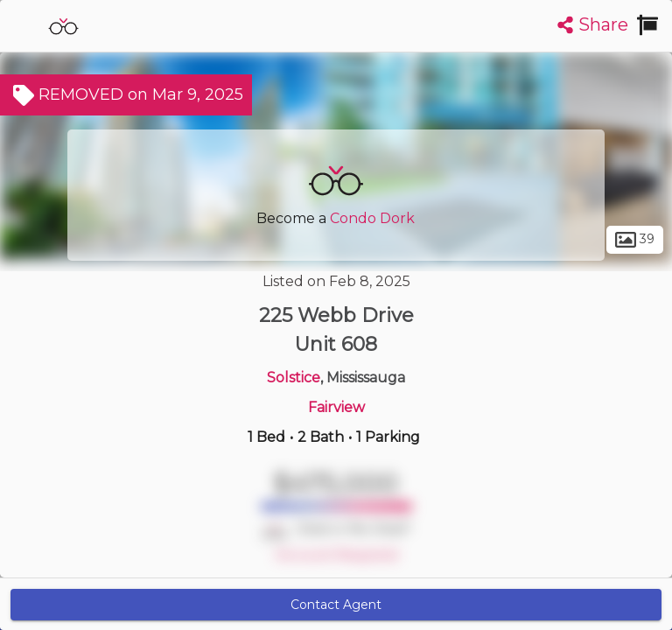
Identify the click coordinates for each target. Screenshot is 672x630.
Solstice (294, 378)
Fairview (336, 407)
